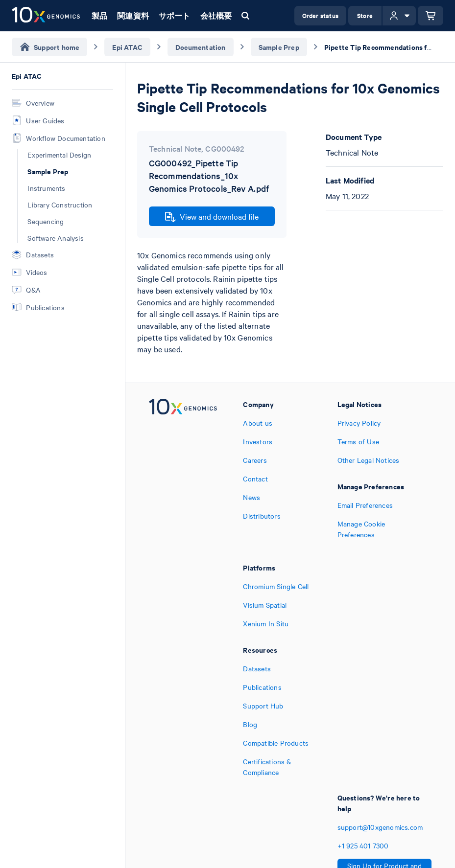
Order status (320, 15)
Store (365, 15)
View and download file (212, 217)
